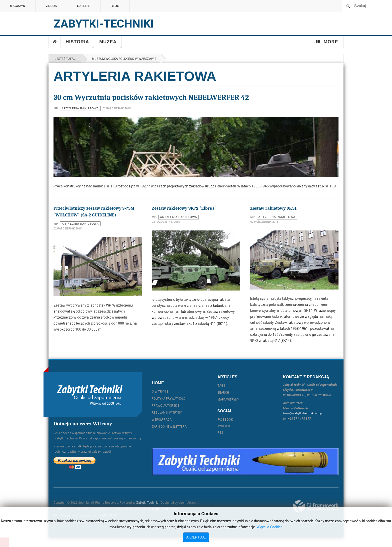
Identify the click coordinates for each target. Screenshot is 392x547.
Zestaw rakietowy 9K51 (273, 208)
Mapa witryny (228, 400)
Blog (115, 6)
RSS (220, 433)
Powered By (316, 506)
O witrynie (160, 392)
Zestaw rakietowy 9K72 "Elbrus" (184, 208)
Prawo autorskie (165, 406)
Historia (80, 44)
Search (223, 393)
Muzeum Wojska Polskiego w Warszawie (123, 59)
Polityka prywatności (169, 399)
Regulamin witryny (167, 413)
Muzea (110, 44)
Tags (221, 386)
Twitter (224, 426)
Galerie (84, 6)
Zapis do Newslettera (169, 427)
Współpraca (162, 420)
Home (55, 42)
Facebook (225, 420)
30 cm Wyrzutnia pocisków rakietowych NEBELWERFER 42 (151, 97)
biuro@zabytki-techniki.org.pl (303, 413)
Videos (51, 6)
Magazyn (18, 6)
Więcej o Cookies (269, 527)
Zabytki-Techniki (147, 503)
